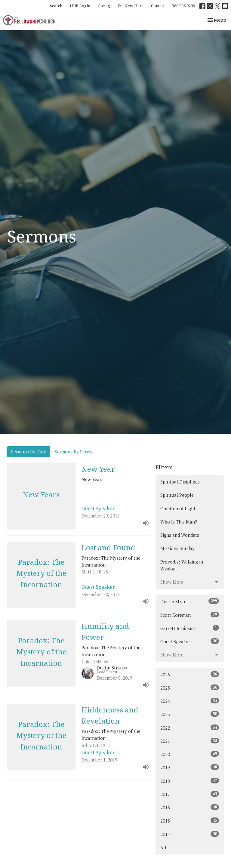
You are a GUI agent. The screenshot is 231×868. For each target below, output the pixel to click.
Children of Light (178, 508)
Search (56, 6)
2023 (190, 714)
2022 (190, 728)
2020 (190, 754)
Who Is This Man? (179, 522)
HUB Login (80, 6)
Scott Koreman (190, 615)
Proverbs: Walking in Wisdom (182, 565)
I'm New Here (131, 6)
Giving (104, 6)
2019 (190, 767)
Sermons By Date (29, 452)
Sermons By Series (74, 452)
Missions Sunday (177, 548)
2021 (190, 741)
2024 (190, 701)
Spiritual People (177, 495)
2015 (190, 821)
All (163, 848)
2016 (190, 807)
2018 (190, 781)
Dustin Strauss (190, 601)
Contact (158, 6)
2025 (190, 688)
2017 (190, 794)
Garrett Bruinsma (190, 628)
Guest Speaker (190, 641)
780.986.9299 (183, 6)
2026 (190, 674)
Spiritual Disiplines (180, 482)
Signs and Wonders (180, 535)
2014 (190, 834)
